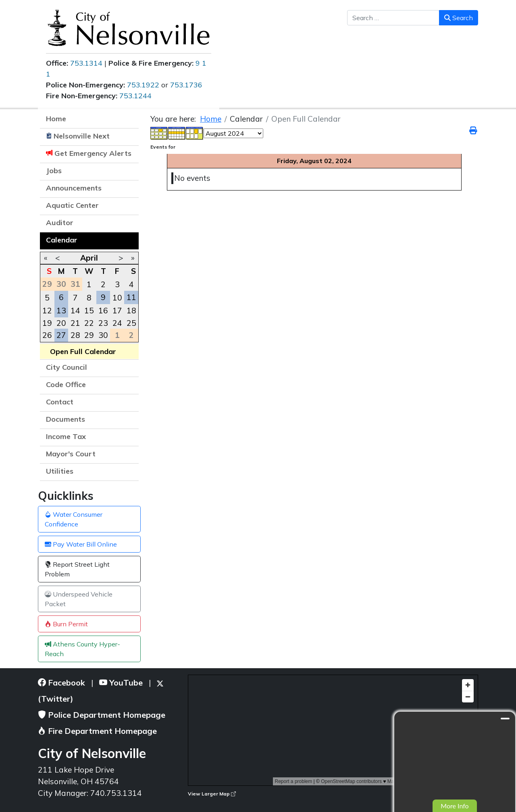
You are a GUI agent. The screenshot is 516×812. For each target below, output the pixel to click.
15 (89, 311)
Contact (60, 402)
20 (61, 323)
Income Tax (66, 436)
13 (61, 311)
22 (89, 323)
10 (117, 298)
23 (103, 323)
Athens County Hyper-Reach (82, 649)
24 (117, 323)
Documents (66, 419)
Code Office (66, 384)
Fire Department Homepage (97, 731)
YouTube (121, 683)
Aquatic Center (72, 205)
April (89, 258)
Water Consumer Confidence (74, 519)
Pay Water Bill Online (81, 544)
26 (47, 335)
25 (131, 323)
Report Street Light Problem (77, 569)
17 (117, 311)
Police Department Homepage (102, 715)
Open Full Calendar (83, 351)
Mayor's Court (71, 454)
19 (47, 323)
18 (131, 311)
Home (56, 119)
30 (103, 335)
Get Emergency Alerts (93, 153)
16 (103, 311)
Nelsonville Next (82, 136)
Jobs (54, 171)
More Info (455, 806)
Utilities (60, 471)
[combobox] (393, 18)
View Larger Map (212, 794)
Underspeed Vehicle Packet (79, 599)
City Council (67, 367)
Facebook (61, 683)
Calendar (62, 240)
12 (47, 311)
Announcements (74, 188)
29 (89, 335)
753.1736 (186, 85)
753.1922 (143, 85)
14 (75, 311)
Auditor (60, 223)
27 (61, 335)
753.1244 (135, 96)
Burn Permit (66, 624)
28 (75, 335)
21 (75, 323)
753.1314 (86, 63)
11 (131, 297)
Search (459, 18)
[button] (129, 189)
